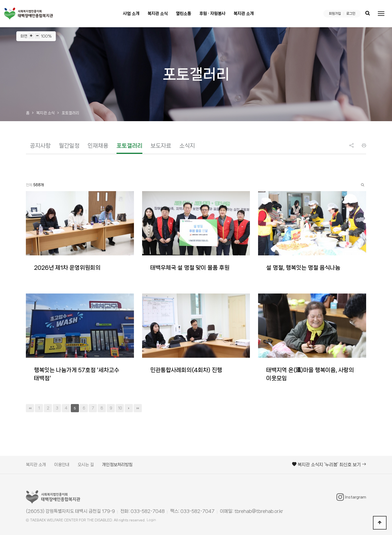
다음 (129, 408)
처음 (30, 408)
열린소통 (183, 13)
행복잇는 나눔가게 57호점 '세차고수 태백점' (77, 374)
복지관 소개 (244, 13)
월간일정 (69, 146)
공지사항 (40, 146)
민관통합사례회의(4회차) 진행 (186, 370)
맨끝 (138, 408)
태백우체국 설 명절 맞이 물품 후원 (190, 268)
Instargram (351, 497)
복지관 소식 (158, 13)
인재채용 (98, 146)
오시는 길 (86, 465)
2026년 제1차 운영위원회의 (67, 268)
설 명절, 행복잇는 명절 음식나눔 (303, 268)
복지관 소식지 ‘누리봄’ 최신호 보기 (329, 464)
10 (120, 408)
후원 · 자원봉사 (212, 13)
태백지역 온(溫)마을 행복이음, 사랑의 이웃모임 (310, 374)
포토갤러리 (129, 146)
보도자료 (161, 146)
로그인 (351, 13)
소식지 (187, 146)
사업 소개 (131, 13)
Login (151, 520)
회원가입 (335, 13)
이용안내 (62, 465)
